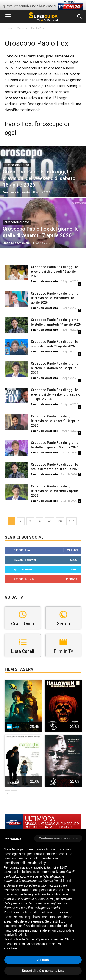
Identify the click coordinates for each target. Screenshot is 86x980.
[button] (80, 17)
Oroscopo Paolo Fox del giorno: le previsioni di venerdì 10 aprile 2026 (55, 421)
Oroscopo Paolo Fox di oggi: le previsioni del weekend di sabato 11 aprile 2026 (56, 394)
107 (71, 521)
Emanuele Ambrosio (16, 192)
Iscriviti (72, 579)
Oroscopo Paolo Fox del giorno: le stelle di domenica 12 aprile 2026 (55, 368)
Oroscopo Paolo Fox (17, 165)
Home (9, 28)
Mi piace (72, 550)
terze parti (11, 872)
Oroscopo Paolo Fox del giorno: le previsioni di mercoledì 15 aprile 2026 (55, 298)
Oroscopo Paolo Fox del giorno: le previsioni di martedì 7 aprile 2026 (55, 491)
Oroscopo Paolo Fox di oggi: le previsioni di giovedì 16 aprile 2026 (54, 272)
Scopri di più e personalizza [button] (43, 971)
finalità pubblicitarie (54, 894)
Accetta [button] (43, 960)
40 (50, 521)
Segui (74, 560)
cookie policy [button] (37, 863)
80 (60, 521)
